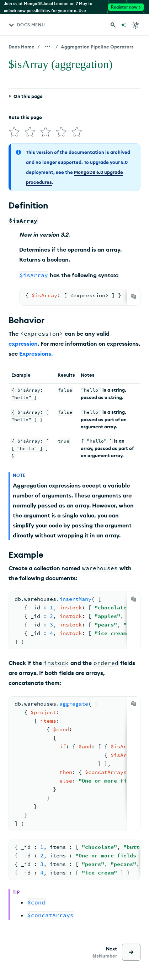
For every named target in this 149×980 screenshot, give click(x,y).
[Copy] (134, 296)
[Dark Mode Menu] (135, 25)
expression (23, 344)
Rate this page (25, 117)
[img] (14, 132)
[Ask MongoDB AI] (123, 25)
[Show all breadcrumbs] (48, 46)
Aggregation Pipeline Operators (97, 47)
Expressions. (36, 354)
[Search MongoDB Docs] (113, 25)
